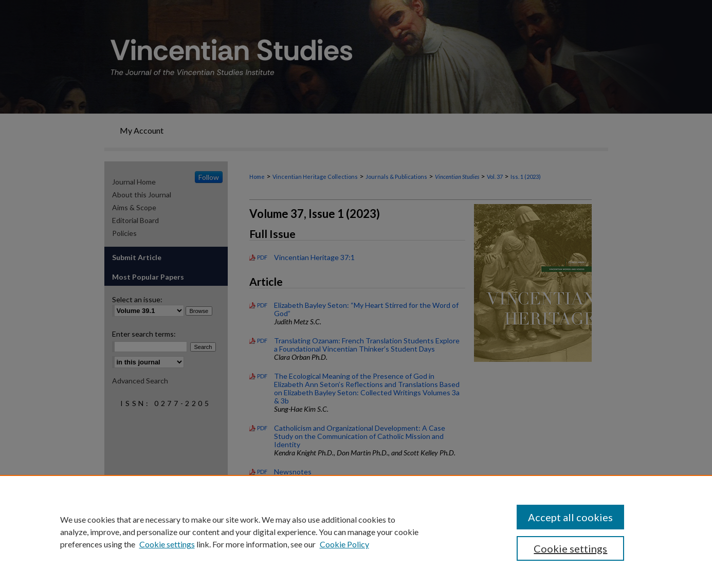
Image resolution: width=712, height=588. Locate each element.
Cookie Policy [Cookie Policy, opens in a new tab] (344, 544)
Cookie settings (167, 544)
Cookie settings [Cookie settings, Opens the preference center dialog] (570, 548)
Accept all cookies (570, 517)
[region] (356, 531)
